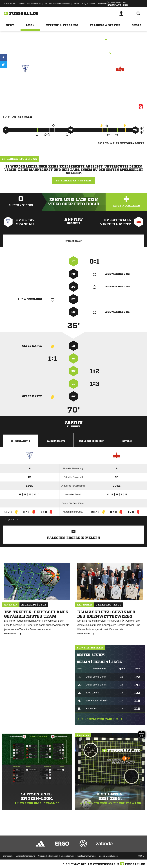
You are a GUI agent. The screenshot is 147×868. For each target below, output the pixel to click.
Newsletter (103, 4)
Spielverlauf (73, 241)
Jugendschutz (67, 856)
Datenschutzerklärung (25, 856)
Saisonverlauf (56, 441)
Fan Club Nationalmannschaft (57, 4)
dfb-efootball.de (34, 4)
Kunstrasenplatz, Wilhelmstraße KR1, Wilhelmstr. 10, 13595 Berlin (73, 53)
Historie (127, 441)
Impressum (8, 856)
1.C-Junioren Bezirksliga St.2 (74, 41)
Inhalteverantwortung (86, 856)
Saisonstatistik (20, 441)
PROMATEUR (10, 4)
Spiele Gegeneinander (91, 441)
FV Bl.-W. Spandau (25, 82)
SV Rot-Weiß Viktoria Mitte (120, 84)
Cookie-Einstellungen (108, 856)
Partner (76, 4)
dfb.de (22, 4)
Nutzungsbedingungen (48, 856)
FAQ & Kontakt (89, 4)
